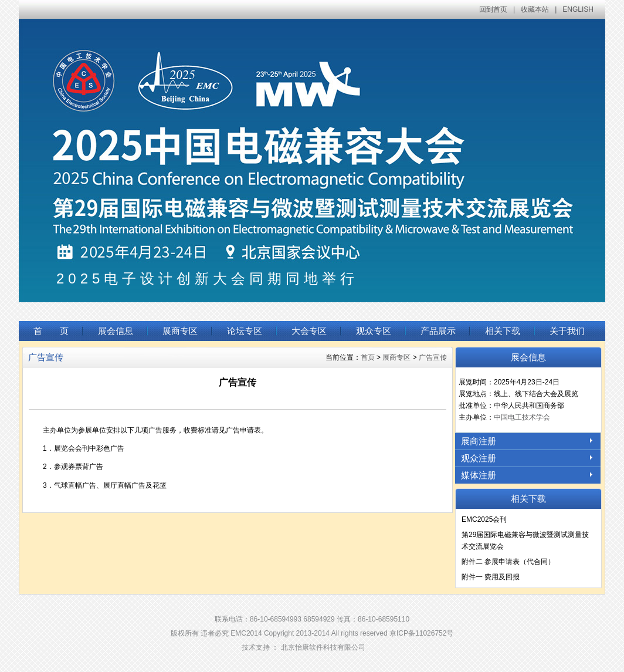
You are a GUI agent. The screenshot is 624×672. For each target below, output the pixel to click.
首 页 (51, 331)
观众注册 (479, 458)
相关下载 (503, 331)
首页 (368, 357)
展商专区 (180, 331)
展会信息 (116, 331)
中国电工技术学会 (522, 417)
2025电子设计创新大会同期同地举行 (207, 278)
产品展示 (438, 331)
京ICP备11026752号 (421, 633)
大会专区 (309, 331)
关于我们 (567, 331)
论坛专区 (245, 331)
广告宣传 (433, 357)
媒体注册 (479, 475)
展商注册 (479, 441)
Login (374, 647)
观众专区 (374, 331)
